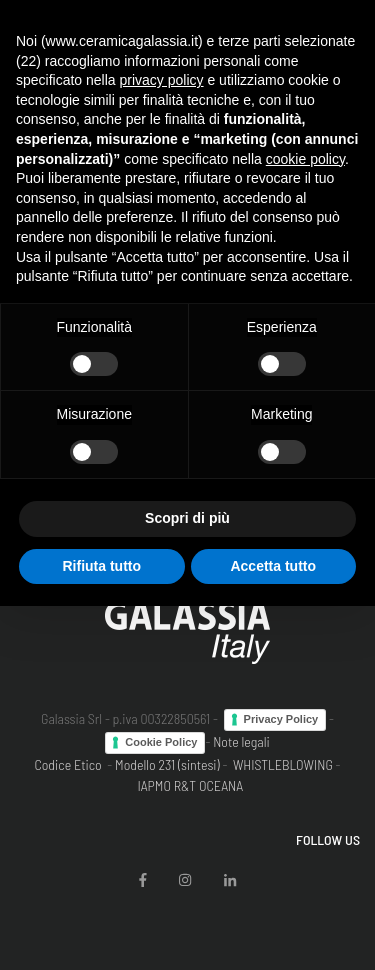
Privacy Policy (281, 719)
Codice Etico (67, 764)
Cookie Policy (161, 742)
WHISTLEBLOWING (283, 764)
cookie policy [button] (305, 159)
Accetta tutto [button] (273, 566)
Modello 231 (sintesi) (167, 764)
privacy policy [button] (162, 80)
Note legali (241, 741)
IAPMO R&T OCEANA (190, 785)
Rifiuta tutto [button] (101, 566)
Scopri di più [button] (187, 518)
